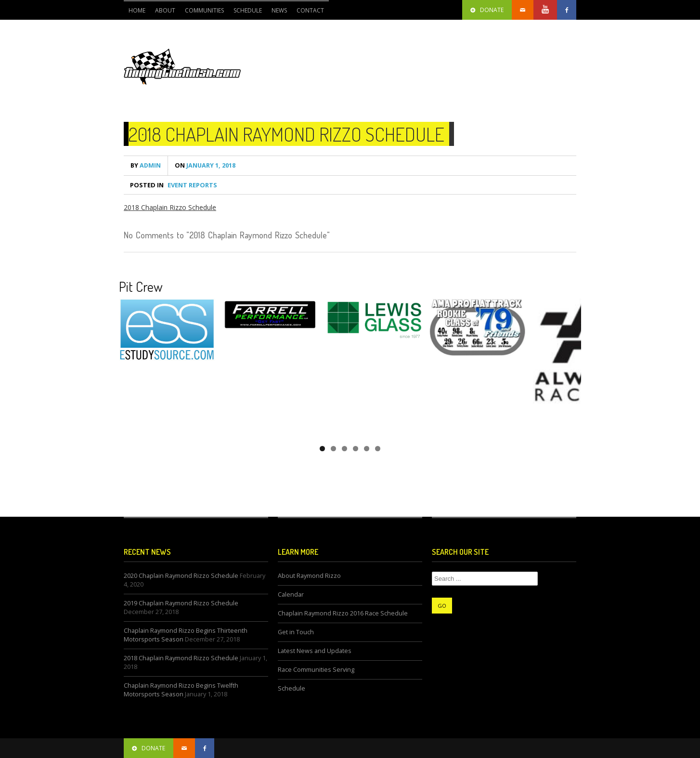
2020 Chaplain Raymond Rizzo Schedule (181, 576)
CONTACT (310, 10)
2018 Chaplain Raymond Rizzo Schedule (286, 134)
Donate (487, 10)
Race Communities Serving (316, 670)
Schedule (248, 10)
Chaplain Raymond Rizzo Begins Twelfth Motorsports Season (181, 690)
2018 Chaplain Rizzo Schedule (170, 207)
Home (137, 10)
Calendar (291, 595)
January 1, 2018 (205, 165)
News (279, 10)
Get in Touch (296, 632)
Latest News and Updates (315, 651)
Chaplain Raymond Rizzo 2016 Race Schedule (343, 613)
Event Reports (192, 185)
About (165, 10)
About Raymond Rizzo (309, 576)
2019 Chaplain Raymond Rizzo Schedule (181, 603)
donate (149, 748)
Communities (204, 10)
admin (146, 165)
